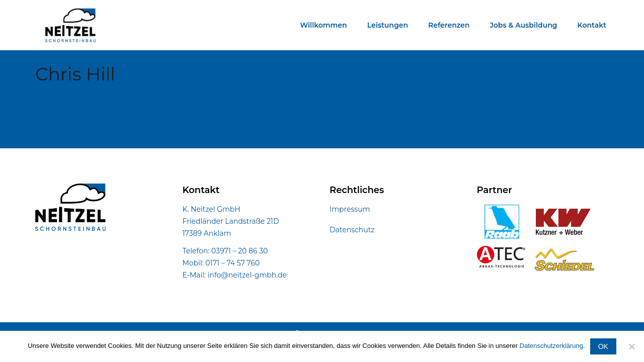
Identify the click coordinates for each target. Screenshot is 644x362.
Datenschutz (352, 230)
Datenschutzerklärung (551, 346)
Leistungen (388, 25)
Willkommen (323, 25)
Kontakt (592, 25)
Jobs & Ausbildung (523, 25)
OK (603, 346)
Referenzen (449, 25)
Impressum (350, 209)
